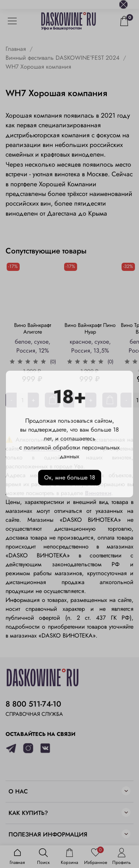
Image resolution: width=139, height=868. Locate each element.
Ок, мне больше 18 (70, 477)
